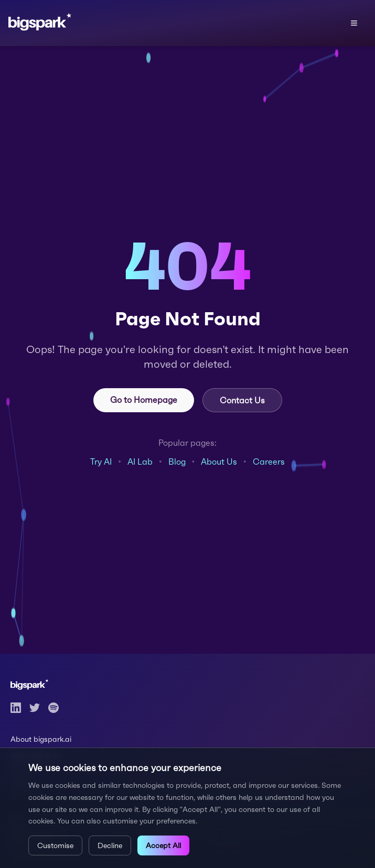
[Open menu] (354, 23)
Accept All (163, 845)
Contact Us (242, 400)
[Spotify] (53, 708)
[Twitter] (35, 708)
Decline (110, 845)
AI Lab (140, 462)
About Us (219, 462)
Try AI (101, 462)
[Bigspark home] (46, 23)
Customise (55, 845)
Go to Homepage (144, 400)
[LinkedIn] (16, 708)
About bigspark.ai (41, 739)
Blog (177, 462)
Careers (269, 462)
